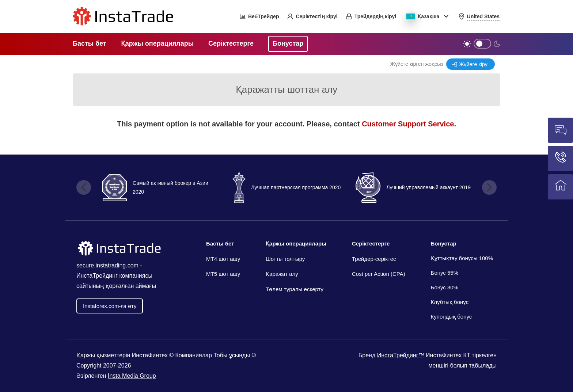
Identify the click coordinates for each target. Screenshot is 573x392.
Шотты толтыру (285, 259)
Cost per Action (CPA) (379, 274)
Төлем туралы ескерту (295, 289)
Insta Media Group (132, 376)
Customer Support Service (408, 124)
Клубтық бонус (450, 302)
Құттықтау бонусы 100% (462, 258)
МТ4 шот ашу (223, 259)
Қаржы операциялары (296, 243)
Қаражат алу (282, 274)
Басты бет (220, 243)
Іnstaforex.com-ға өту (110, 306)
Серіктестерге (371, 243)
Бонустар (444, 243)
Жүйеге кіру (473, 64)
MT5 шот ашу (223, 274)
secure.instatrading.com (107, 265)
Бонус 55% (445, 273)
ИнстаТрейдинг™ (401, 355)
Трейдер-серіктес (374, 259)
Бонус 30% (445, 287)
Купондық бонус (451, 317)
